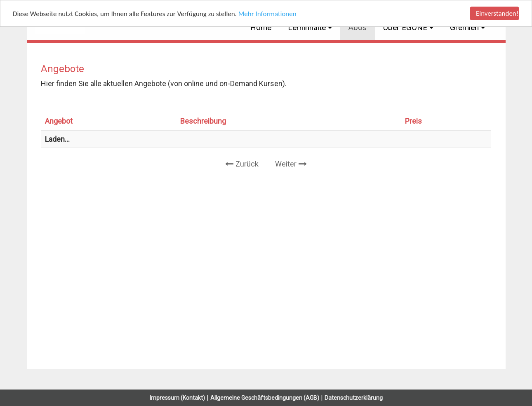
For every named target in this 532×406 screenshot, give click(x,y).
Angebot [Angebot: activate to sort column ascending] (59, 121)
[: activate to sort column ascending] (469, 121)
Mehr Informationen (267, 13)
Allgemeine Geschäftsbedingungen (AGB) (265, 398)
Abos (358, 27)
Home (261, 27)
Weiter (286, 164)
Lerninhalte (308, 27)
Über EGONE (406, 27)
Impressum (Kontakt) (177, 398)
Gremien (465, 27)
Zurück (247, 164)
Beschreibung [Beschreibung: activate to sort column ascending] (203, 121)
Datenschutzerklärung (354, 398)
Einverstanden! (497, 13)
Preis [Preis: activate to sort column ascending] (413, 121)
